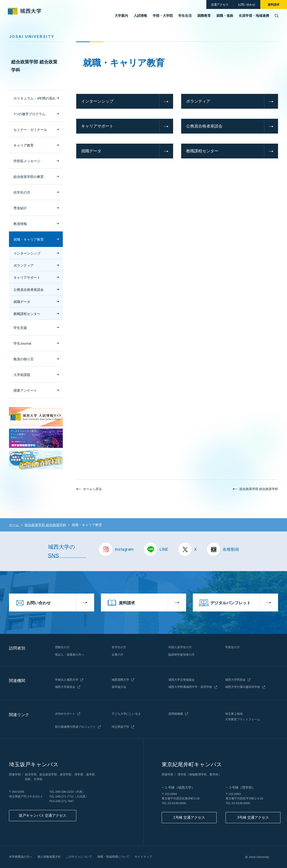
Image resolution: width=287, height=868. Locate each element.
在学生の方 (22, 192)
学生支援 (20, 328)
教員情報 (20, 224)
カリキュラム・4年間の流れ (35, 98)
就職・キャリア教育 (29, 239)
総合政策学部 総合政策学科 (34, 66)
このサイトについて (79, 857)
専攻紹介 (20, 208)
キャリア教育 (24, 145)
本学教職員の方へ (21, 857)
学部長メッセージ (27, 161)
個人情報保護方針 (49, 857)
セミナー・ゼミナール (30, 130)
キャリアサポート (97, 126)
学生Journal (22, 343)
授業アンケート (25, 390)
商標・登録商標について (113, 857)
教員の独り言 (24, 359)
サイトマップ (143, 857)
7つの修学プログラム (29, 114)
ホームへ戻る (92, 489)
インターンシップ (97, 101)
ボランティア (198, 101)
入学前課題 (22, 375)
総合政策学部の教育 (29, 177)
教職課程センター (202, 151)
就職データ (91, 151)
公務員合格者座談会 (204, 126)
